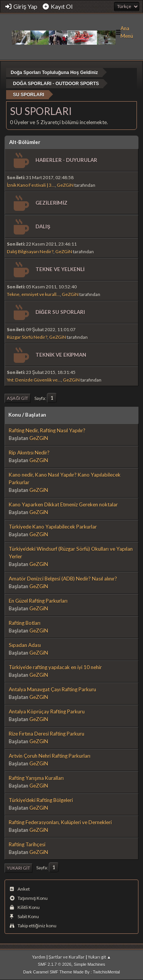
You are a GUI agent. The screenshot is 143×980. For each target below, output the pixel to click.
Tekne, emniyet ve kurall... (33, 294)
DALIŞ (43, 226)
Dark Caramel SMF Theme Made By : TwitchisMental (72, 972)
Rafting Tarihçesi (27, 844)
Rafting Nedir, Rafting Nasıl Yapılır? (47, 430)
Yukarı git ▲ (99, 957)
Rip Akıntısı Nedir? (29, 453)
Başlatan (36, 415)
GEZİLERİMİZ (51, 203)
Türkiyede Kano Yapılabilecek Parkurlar (53, 527)
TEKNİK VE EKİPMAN (61, 355)
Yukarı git (18, 868)
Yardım (39, 957)
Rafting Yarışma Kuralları (36, 778)
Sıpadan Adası (25, 645)
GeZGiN (65, 185)
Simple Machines (90, 964)
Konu (15, 415)
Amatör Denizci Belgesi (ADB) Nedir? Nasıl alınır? (63, 579)
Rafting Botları (25, 623)
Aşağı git (18, 398)
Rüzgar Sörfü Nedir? (27, 337)
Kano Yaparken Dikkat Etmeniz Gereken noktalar (63, 505)
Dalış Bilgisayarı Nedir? (30, 251)
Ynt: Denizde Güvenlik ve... (34, 380)
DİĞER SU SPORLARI (60, 312)
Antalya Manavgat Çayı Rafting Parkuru (52, 689)
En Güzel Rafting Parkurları (38, 601)
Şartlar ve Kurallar (67, 957)
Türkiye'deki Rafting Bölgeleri (41, 800)
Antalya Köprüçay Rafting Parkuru (47, 712)
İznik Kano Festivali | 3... (31, 185)
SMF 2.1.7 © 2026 (55, 964)
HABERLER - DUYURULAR (66, 160)
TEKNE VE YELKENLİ (60, 269)
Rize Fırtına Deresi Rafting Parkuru (47, 734)
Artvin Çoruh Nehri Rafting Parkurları (50, 756)
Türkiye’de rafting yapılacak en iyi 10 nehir (55, 667)
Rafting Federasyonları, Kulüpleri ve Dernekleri (60, 822)
